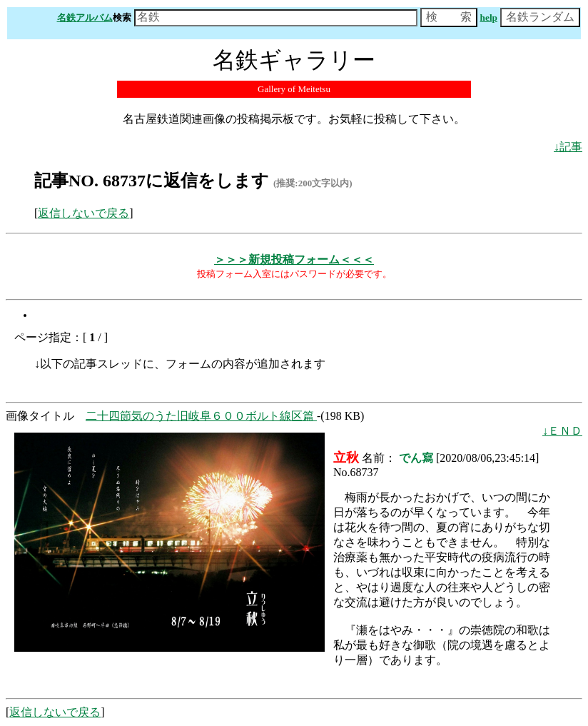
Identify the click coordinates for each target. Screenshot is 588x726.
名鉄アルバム (85, 17)
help (489, 17)
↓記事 (568, 147)
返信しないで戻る (83, 213)
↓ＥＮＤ (562, 431)
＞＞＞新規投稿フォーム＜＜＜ (294, 259)
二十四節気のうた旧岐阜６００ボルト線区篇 (201, 416)
